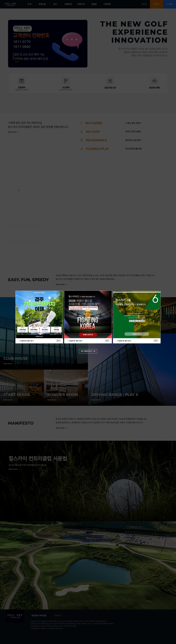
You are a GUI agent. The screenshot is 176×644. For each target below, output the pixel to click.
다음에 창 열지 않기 (27, 341)
